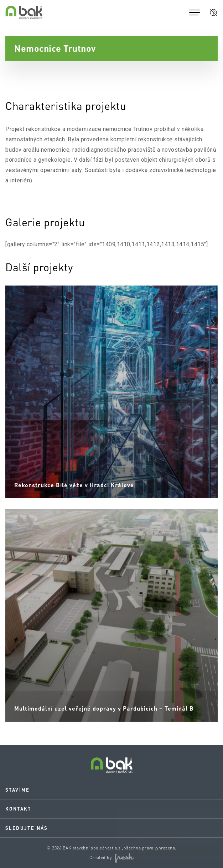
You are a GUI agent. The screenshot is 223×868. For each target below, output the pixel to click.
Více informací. (168, 838)
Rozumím (162, 850)
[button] (213, 12)
